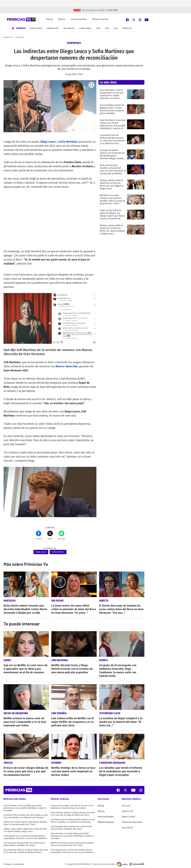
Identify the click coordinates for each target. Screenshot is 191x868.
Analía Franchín (53, 28)
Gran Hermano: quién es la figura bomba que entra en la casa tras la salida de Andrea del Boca (26, 850)
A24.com (126, 804)
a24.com (113, 10)
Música (62, 19)
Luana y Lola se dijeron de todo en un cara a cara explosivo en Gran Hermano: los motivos (72, 806)
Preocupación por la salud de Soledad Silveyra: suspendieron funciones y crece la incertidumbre (25, 836)
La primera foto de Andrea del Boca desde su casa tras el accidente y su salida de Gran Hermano (26, 815)
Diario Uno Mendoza (132, 821)
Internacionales (79, 19)
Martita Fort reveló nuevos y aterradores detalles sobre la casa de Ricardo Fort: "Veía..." (25, 822)
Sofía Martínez (58, 552)
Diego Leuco (48, 142)
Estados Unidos (85, 28)
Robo (98, 28)
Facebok (38, 535)
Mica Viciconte (69, 28)
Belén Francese (36, 28)
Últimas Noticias (100, 19)
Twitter (50, 535)
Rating (49, 19)
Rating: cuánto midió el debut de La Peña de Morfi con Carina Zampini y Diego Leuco (25, 829)
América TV (128, 810)
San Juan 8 (127, 826)
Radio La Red (129, 815)
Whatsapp (61, 535)
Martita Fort (127, 28)
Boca (116, 28)
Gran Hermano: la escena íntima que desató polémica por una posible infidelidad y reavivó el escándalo (25, 807)
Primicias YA (8, 37)
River (107, 28)
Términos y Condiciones (14, 863)
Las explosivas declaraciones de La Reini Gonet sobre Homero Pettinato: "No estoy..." (24, 843)
